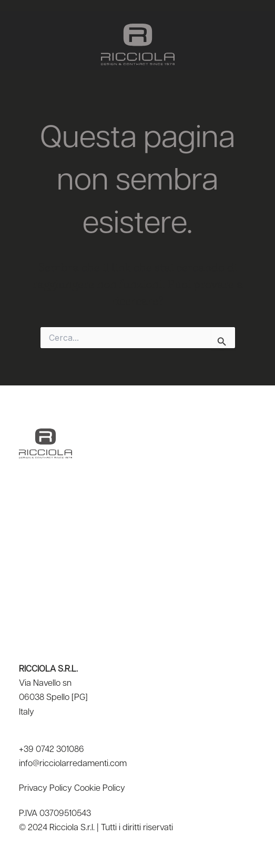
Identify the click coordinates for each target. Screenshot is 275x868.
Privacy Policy (45, 789)
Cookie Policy (100, 789)
